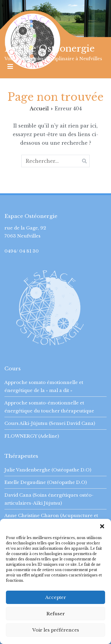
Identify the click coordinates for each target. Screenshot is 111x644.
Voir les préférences (56, 630)
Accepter (56, 597)
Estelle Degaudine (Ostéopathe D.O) (46, 482)
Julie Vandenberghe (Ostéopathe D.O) (48, 470)
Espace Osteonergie (50, 48)
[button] (102, 526)
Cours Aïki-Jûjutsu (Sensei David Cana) (50, 423)
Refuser (56, 614)
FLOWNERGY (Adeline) (32, 436)
